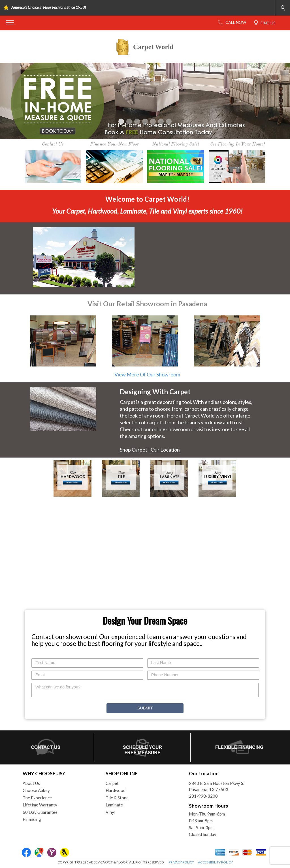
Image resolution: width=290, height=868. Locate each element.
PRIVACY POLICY (181, 862)
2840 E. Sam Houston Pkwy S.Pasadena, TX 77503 (217, 786)
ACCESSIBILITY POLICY (215, 862)
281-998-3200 (203, 796)
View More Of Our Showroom (147, 374)
